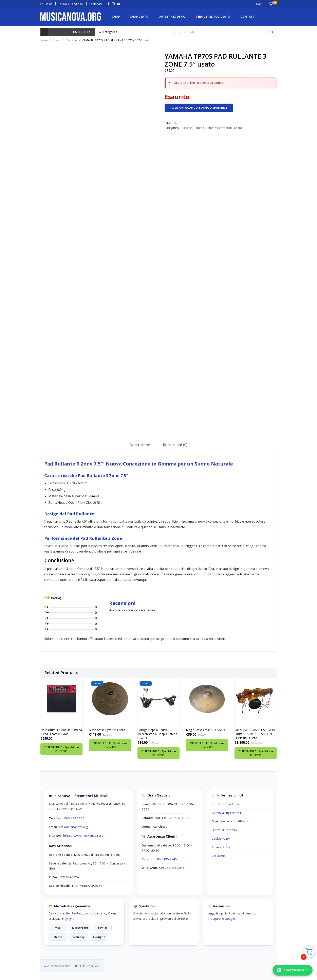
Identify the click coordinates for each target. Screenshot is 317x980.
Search (272, 32)
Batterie (72, 40)
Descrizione (140, 445)
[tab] (140, 446)
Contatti (248, 16)
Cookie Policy (221, 838)
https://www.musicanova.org (83, 835)
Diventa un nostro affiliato (230, 821)
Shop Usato (139, 16)
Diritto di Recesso (224, 830)
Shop (116, 16)
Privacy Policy (221, 847)
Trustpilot (215, 918)
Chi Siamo (218, 856)
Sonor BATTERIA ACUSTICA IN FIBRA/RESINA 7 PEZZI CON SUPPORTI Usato (255, 734)
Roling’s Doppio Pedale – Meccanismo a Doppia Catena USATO (157, 734)
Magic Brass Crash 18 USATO (205, 730)
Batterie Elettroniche (219, 128)
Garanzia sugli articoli (226, 813)
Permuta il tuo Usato (213, 16)
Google (230, 918)
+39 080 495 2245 (172, 868)
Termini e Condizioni (226, 804)
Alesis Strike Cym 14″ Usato (107, 730)
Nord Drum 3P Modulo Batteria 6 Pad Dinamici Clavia (61, 732)
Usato (57, 40)
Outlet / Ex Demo (172, 16)
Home (44, 40)
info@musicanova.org (73, 827)
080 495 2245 (74, 818)
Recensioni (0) (175, 445)
